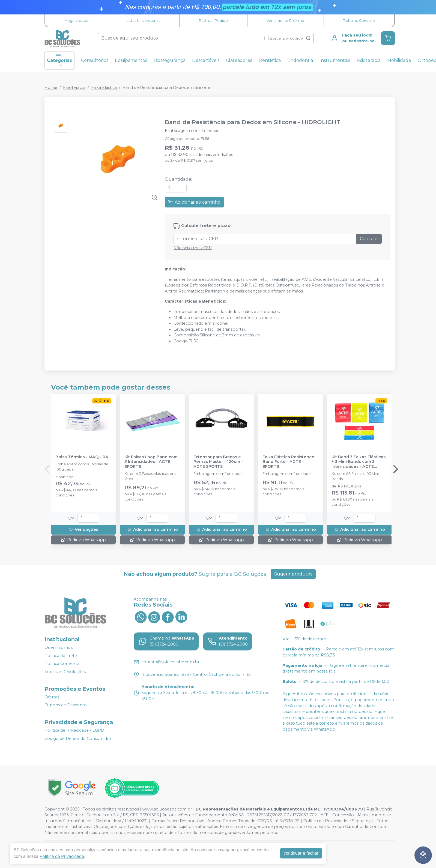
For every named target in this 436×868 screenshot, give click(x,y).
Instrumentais (335, 60)
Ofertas (52, 697)
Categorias (59, 61)
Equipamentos (131, 60)
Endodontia (300, 60)
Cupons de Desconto (66, 705)
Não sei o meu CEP (193, 248)
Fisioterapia (369, 60)
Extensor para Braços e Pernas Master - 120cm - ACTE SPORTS (218, 462)
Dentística (270, 60)
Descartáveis (206, 60)
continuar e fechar (301, 853)
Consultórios (95, 60)
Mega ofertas (76, 21)
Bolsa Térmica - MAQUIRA (82, 457)
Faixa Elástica (104, 88)
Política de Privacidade (62, 856)
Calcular (369, 239)
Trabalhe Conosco (359, 21)
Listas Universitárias (143, 21)
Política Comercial (62, 664)
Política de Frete (61, 656)
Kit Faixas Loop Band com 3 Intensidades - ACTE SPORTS (151, 462)
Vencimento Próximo (285, 21)
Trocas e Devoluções (65, 672)
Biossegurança (170, 60)
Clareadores (239, 60)
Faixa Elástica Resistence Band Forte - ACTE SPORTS (288, 462)
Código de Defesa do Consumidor (78, 739)
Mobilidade (399, 60)
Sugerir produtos (293, 574)
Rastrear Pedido (213, 21)
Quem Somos (59, 647)
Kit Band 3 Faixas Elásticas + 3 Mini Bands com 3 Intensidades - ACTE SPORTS (359, 462)
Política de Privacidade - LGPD (74, 730)
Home (51, 88)
